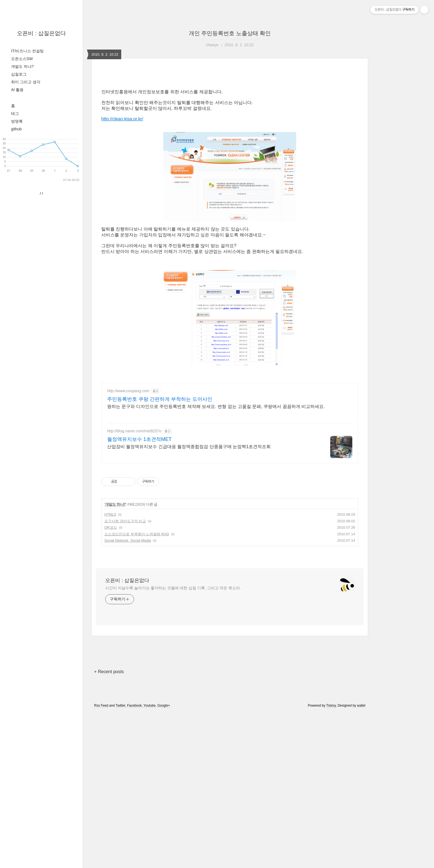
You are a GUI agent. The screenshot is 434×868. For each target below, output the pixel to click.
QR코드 (111, 605)
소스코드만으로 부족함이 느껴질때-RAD (137, 612)
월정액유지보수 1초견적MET (139, 517)
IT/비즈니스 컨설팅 (27, 51)
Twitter (121, 783)
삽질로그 (19, 74)
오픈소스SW (22, 59)
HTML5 (110, 592)
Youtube (149, 783)
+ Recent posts (109, 749)
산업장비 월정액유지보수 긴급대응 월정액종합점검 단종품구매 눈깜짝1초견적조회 (189, 524)
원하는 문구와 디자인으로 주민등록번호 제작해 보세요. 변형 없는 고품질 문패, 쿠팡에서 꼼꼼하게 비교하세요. (216, 484)
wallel (361, 783)
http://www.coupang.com (128, 468)
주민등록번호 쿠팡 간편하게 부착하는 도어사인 (160, 477)
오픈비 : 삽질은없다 (41, 33)
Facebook (134, 783)
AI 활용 (17, 90)
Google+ (164, 783)
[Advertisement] (230, 416)
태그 (15, 113)
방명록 (17, 121)
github (16, 129)
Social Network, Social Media (128, 618)
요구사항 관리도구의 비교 (125, 599)
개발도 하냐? (22, 66)
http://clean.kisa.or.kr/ (122, 119)
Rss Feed (101, 783)
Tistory (331, 783)
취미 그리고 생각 (26, 82)
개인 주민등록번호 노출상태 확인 (230, 33)
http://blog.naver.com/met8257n (134, 508)
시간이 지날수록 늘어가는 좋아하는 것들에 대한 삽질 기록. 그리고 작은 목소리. (173, 665)
